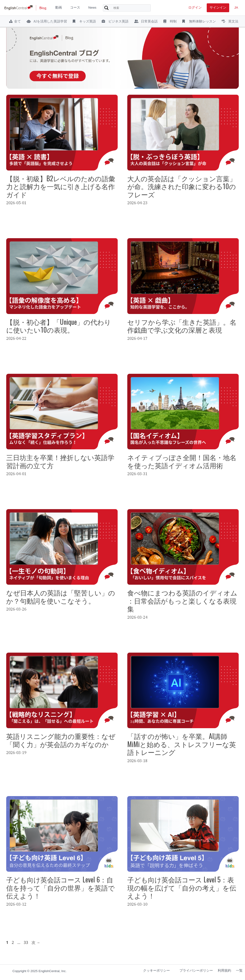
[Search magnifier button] (106, 8)
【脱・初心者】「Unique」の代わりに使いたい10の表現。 (59, 326)
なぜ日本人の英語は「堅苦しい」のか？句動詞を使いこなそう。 (61, 597)
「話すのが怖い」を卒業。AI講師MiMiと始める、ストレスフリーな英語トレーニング (182, 744)
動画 (59, 8)
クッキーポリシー (156, 971)
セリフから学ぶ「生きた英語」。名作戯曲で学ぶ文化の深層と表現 (182, 326)
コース (75, 8)
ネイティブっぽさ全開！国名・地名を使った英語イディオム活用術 (182, 461)
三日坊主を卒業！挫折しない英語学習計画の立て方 (60, 461)
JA (236, 8)
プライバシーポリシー (196, 971)
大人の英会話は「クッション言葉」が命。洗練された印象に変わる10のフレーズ (182, 186)
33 (26, 942)
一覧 (239, 971)
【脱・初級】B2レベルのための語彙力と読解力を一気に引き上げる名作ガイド (61, 186)
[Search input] (131, 8)
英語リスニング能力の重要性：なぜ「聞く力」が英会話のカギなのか (61, 740)
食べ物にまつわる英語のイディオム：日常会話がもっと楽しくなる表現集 (182, 600)
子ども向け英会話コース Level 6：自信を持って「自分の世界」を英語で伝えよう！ (61, 887)
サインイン (218, 8)
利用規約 (224, 971)
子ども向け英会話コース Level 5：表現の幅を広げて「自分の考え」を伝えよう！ (182, 887)
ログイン (195, 8)
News (92, 8)
